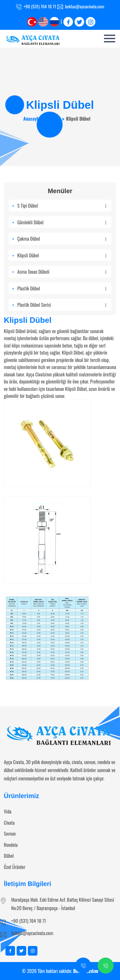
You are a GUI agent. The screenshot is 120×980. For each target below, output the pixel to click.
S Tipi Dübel (62, 205)
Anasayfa (32, 118)
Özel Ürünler (15, 867)
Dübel (53, 118)
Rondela (11, 845)
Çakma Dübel (62, 238)
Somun (10, 833)
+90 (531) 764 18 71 (29, 921)
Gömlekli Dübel (62, 222)
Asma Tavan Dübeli (62, 271)
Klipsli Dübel (62, 255)
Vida (8, 811)
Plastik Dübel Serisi (62, 305)
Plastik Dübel (62, 288)
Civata (9, 822)
